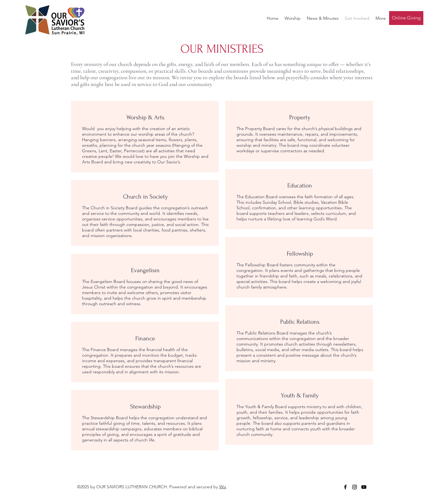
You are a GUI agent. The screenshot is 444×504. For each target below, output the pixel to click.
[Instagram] (355, 487)
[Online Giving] (406, 18)
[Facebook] (345, 487)
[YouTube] (364, 487)
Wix (223, 487)
